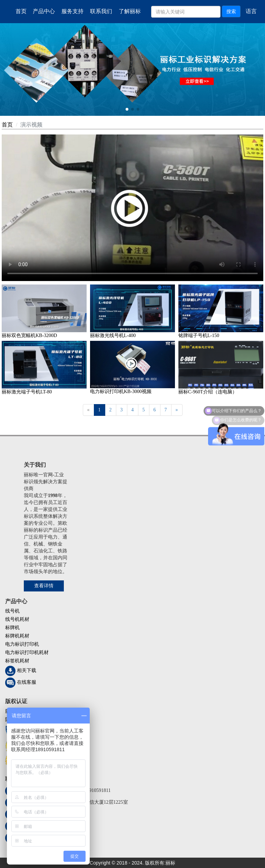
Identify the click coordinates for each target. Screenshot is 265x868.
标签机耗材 (17, 661)
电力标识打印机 (22, 644)
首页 (21, 11)
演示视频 (31, 125)
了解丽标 (130, 11)
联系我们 (101, 11)
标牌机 (12, 628)
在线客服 (27, 683)
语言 (251, 11)
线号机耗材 (17, 619)
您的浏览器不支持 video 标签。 (132, 208)
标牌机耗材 (17, 636)
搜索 (231, 11)
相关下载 (27, 671)
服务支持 (72, 11)
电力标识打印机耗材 (27, 652)
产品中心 (44, 11)
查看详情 (44, 586)
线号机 (12, 611)
